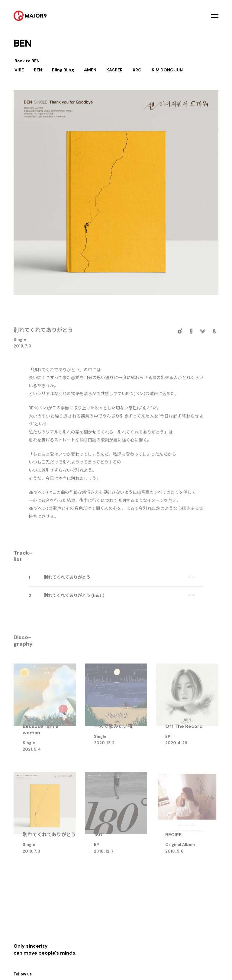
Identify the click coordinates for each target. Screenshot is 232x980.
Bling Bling (63, 70)
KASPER (114, 70)
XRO (137, 70)
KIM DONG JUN (167, 70)
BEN (38, 70)
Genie (191, 334)
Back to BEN (27, 61)
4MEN (90, 70)
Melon (180, 334)
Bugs (214, 334)
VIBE (19, 70)
